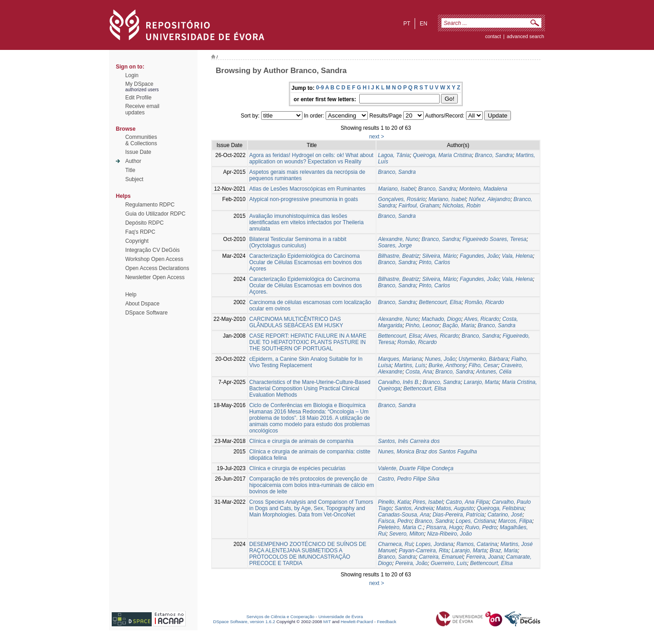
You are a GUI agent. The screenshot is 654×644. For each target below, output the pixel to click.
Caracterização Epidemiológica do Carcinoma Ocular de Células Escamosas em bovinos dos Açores (306, 262)
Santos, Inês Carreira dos (409, 441)
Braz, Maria (503, 551)
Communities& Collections (141, 140)
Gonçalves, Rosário (402, 199)
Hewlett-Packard (357, 622)
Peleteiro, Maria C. (400, 527)
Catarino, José (505, 515)
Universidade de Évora (341, 617)
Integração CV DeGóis (153, 250)
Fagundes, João (479, 256)
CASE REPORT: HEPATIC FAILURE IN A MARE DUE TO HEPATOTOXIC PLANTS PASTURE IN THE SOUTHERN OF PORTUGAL (308, 342)
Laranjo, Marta (481, 382)
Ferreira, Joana (484, 557)
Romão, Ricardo (484, 302)
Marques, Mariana (400, 359)
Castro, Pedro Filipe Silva (409, 479)
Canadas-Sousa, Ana (404, 515)
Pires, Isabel (428, 502)
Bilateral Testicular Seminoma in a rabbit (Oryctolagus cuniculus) (298, 242)
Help (131, 295)
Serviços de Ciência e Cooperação (281, 617)
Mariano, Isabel (396, 189)
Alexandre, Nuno (398, 239)
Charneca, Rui (395, 544)
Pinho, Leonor (423, 325)
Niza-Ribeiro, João (449, 534)
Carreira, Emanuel (441, 557)
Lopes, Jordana (435, 544)
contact (493, 36)
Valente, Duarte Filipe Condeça (416, 468)
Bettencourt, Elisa (440, 302)
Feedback (387, 622)
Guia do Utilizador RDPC (156, 214)
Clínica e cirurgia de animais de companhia (301, 441)
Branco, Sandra (494, 155)
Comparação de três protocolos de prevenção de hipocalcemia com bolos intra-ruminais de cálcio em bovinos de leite (312, 485)
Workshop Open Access (154, 259)
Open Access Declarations (157, 268)
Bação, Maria (458, 325)
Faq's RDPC (140, 232)
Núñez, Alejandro (490, 199)
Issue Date (138, 152)
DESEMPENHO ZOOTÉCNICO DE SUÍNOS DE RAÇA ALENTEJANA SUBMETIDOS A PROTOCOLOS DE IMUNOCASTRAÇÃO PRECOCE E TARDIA (308, 554)
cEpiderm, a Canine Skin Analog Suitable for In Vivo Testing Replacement (306, 362)
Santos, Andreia (414, 508)
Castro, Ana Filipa (468, 502)
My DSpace (139, 84)
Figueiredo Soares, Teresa (494, 239)
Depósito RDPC (145, 223)
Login (132, 75)
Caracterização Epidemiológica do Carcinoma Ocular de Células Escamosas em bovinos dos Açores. (306, 285)
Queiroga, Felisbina (500, 508)
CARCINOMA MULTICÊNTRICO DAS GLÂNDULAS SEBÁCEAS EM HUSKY (296, 322)
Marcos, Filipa (515, 521)
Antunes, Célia (494, 372)
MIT (327, 622)
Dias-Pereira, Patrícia (458, 515)
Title (130, 170)
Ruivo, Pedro (481, 527)
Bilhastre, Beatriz (399, 256)
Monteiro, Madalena (483, 189)
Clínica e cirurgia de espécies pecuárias (297, 468)
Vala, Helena (517, 256)
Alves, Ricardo (482, 319)
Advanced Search (525, 36)
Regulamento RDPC (150, 205)
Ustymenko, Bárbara (483, 359)
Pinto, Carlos (434, 262)
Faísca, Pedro (395, 521)
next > (377, 137)
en (424, 24)
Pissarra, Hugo (444, 527)
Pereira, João (411, 563)
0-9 (320, 88)
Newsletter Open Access (155, 277)
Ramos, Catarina (477, 544)
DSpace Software (146, 313)
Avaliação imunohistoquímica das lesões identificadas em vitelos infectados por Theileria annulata (307, 222)
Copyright (137, 241)
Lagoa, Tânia (394, 155)
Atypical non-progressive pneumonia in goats (304, 199)
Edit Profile (139, 98)
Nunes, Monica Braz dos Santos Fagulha (427, 452)
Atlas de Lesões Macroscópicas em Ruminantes (307, 189)
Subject (134, 179)
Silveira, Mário (440, 256)
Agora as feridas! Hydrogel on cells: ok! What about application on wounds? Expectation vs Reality (311, 158)
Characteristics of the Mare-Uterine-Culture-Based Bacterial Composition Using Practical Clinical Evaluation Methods (310, 388)
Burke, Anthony (447, 365)
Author (133, 161)
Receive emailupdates (142, 109)
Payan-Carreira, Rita (424, 551)
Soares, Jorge (395, 246)
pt (407, 24)
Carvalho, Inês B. (399, 382)
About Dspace (142, 304)
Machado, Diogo (441, 319)
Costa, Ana (419, 372)
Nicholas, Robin (461, 206)
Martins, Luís (410, 365)
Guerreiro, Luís (449, 563)
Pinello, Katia (394, 502)
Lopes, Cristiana (476, 521)
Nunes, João (440, 359)
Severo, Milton (407, 534)
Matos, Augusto (455, 508)
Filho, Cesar (483, 365)
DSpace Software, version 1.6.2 (244, 622)
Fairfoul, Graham (419, 206)
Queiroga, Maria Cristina (442, 155)
